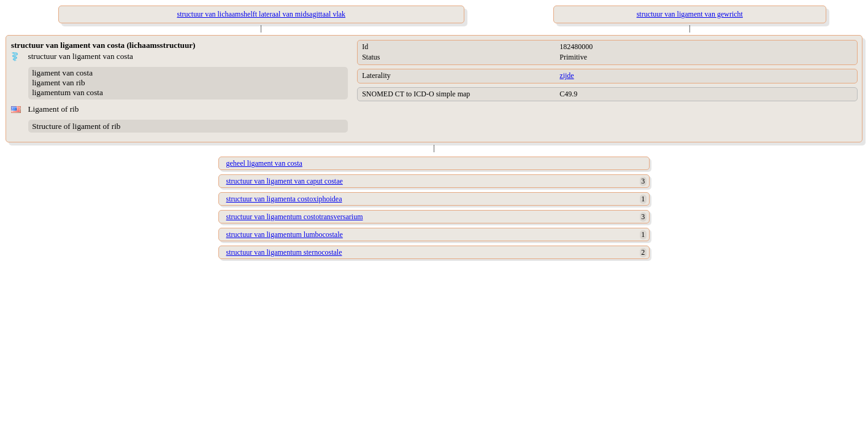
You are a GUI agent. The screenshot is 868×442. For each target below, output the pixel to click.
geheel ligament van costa (264, 163)
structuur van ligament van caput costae (285, 181)
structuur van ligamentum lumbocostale (285, 235)
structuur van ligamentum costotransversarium (295, 217)
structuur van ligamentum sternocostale (284, 252)
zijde (567, 76)
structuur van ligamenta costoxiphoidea (284, 199)
